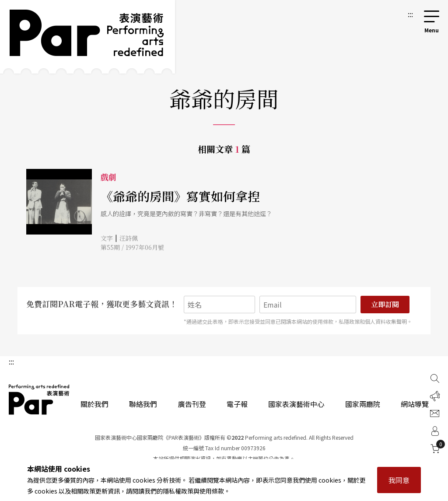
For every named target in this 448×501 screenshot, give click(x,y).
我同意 (399, 480)
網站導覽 (415, 404)
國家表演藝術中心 (296, 404)
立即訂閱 (385, 304)
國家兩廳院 (363, 404)
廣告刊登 (192, 404)
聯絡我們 (143, 404)
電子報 (237, 404)
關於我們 (94, 404)
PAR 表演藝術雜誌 (39, 399)
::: (410, 14)
